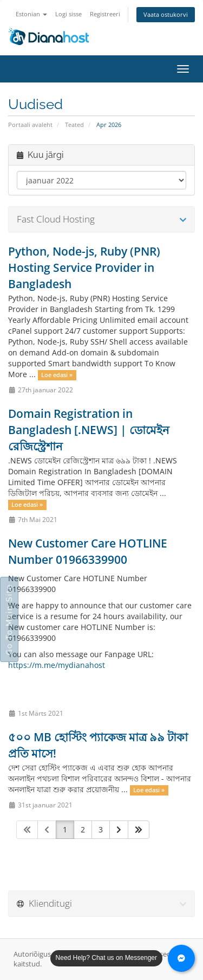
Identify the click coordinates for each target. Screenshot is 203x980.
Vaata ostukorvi (166, 14)
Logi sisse (68, 14)
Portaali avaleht (30, 125)
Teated (74, 125)
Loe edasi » (57, 375)
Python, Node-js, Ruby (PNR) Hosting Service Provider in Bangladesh (84, 268)
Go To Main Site (9, 619)
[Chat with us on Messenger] (181, 958)
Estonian (31, 14)
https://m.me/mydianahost (57, 665)
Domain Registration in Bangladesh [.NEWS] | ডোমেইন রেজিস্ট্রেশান (89, 430)
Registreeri (105, 14)
